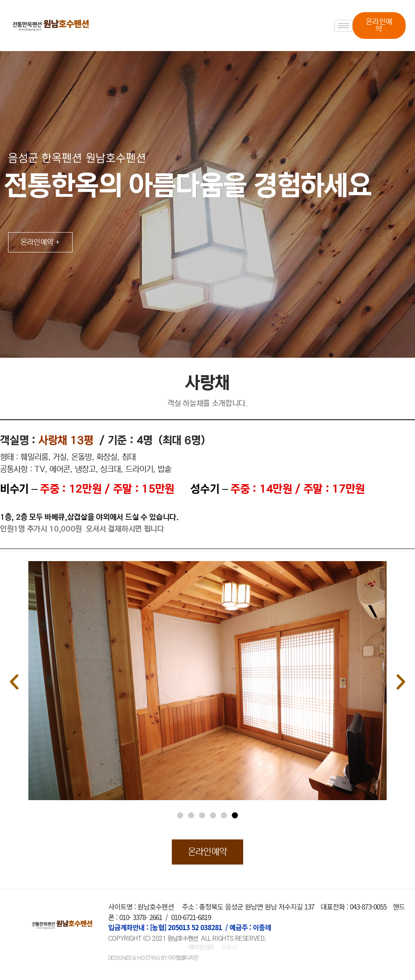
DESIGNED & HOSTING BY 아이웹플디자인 (153, 958)
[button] (379, 26)
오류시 (229, 947)
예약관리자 (202, 947)
